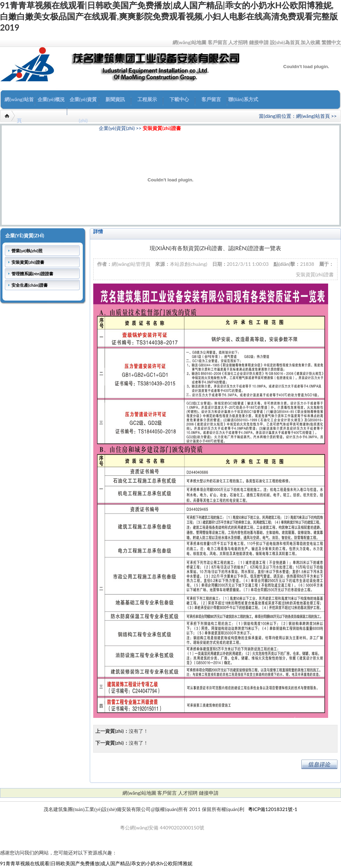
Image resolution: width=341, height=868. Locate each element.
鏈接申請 (259, 42)
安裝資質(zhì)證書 (162, 128)
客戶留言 (217, 42)
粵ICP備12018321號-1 (273, 809)
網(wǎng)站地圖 (189, 42)
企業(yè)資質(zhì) (83, 110)
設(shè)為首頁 (285, 42)
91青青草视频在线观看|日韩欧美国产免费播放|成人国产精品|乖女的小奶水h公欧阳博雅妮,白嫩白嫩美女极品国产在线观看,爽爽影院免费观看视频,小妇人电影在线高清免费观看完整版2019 (169, 16)
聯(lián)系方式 (243, 99)
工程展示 (147, 99)
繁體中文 (331, 42)
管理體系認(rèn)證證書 (32, 274)
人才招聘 (238, 42)
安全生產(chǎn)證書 (30, 285)
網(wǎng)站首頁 (19, 110)
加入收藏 (310, 42)
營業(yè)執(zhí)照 (27, 251)
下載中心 (179, 99)
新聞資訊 (115, 99)
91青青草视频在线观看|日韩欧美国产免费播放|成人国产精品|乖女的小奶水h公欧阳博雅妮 (96, 863)
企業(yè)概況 (51, 99)
